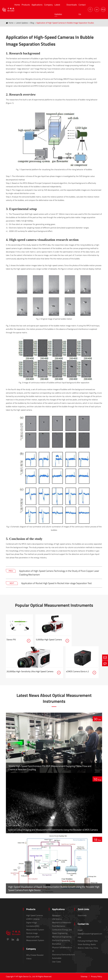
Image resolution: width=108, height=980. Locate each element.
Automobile (57, 958)
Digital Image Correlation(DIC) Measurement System (35, 926)
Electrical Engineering (61, 940)
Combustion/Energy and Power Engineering (62, 931)
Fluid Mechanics (59, 926)
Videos (29, 959)
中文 (103, 9)
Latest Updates (58, 9)
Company (48, 5)
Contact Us (82, 9)
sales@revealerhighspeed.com (90, 934)
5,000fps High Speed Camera (49, 640)
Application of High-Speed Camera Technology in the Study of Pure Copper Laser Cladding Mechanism (59, 573)
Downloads (72, 5)
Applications (37, 5)
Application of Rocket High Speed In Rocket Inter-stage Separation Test (56, 583)
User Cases (56, 962)
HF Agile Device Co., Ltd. (25, 976)
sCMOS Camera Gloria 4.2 (77, 671)
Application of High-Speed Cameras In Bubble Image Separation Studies (65, 23)
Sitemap (84, 976)
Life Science (57, 919)
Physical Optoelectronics (62, 947)
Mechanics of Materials (61, 922)
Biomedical (56, 944)
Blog (32, 23)
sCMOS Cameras (33, 919)
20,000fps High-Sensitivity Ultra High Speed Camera (30, 671)
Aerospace (56, 915)
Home (17, 5)
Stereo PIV (11, 640)
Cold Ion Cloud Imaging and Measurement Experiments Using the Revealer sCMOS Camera (53, 830)
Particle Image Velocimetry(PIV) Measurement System (35, 937)
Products (26, 5)
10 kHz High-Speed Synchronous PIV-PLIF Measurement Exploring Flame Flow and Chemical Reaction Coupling (50, 768)
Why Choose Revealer (35, 955)
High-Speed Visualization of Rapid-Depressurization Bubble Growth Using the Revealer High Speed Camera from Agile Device (54, 888)
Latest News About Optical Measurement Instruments (54, 698)
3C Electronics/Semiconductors (63, 953)
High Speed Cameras (35, 915)
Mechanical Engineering (62, 937)
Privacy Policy (97, 976)
